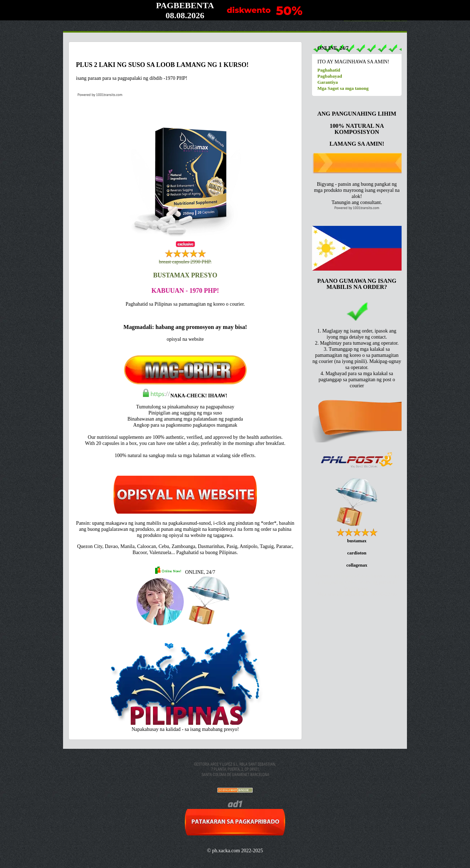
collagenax (357, 565)
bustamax (357, 541)
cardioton (357, 553)
